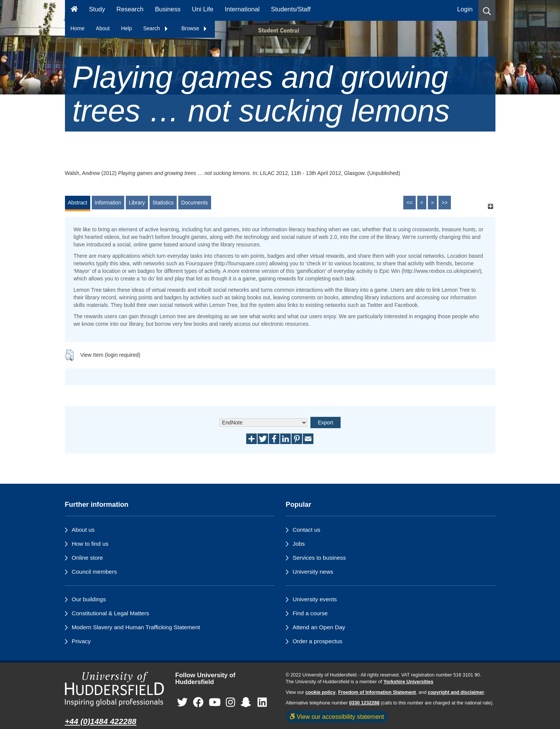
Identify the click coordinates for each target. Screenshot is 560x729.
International (242, 9)
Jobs (299, 544)
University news (313, 572)
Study (97, 9)
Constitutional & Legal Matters (110, 613)
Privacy (81, 641)
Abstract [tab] (78, 203)
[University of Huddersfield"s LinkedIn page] (262, 703)
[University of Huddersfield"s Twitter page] (182, 703)
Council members (94, 572)
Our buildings (89, 599)
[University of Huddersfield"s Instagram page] (231, 703)
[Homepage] (74, 10)
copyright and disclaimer (456, 692)
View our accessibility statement (337, 717)
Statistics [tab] (163, 203)
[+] (491, 206)
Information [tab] (108, 203)
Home (78, 28)
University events (315, 599)
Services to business (319, 558)
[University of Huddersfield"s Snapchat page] (247, 703)
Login (465, 9)
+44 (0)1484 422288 (101, 721)
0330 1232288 (365, 703)
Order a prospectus (318, 641)
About (103, 28)
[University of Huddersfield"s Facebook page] (198, 703)
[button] (487, 10)
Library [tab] (137, 203)
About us (83, 530)
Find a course (310, 613)
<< (409, 203)
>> (444, 203)
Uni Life (203, 9)
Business (168, 9)
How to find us (90, 544)
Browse (195, 28)
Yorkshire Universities (408, 682)
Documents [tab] (195, 203)
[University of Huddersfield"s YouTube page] (215, 703)
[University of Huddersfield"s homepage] (115, 689)
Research (130, 9)
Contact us (307, 530)
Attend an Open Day (319, 627)
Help (126, 28)
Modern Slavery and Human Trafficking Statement (136, 627)
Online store (87, 558)
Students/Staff (291, 9)
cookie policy (321, 692)
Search (156, 28)
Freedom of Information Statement (377, 692)
